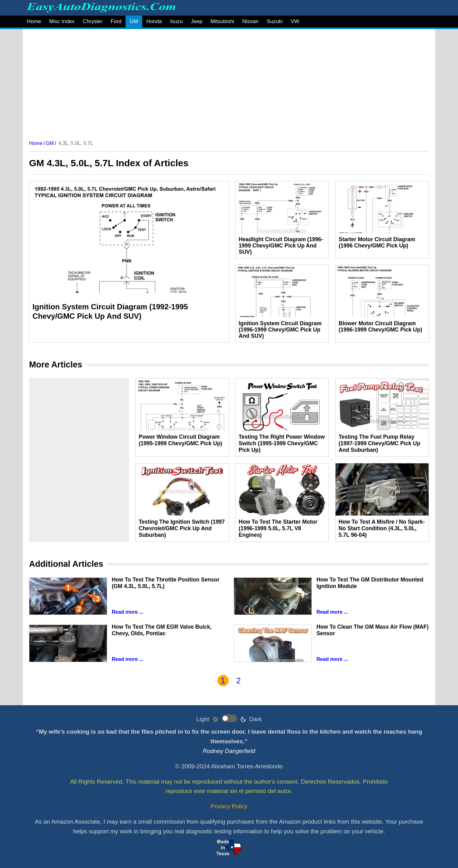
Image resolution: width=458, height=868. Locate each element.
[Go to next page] (251, 681)
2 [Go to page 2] (239, 681)
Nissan (250, 21)
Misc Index (62, 21)
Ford (116, 21)
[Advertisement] (217, 82)
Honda (154, 21)
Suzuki (274, 21)
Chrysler (93, 21)
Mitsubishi (222, 21)
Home (34, 21)
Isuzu (176, 21)
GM (134, 21)
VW (295, 21)
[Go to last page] (264, 681)
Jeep (197, 21)
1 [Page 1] (223, 681)
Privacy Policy (229, 806)
